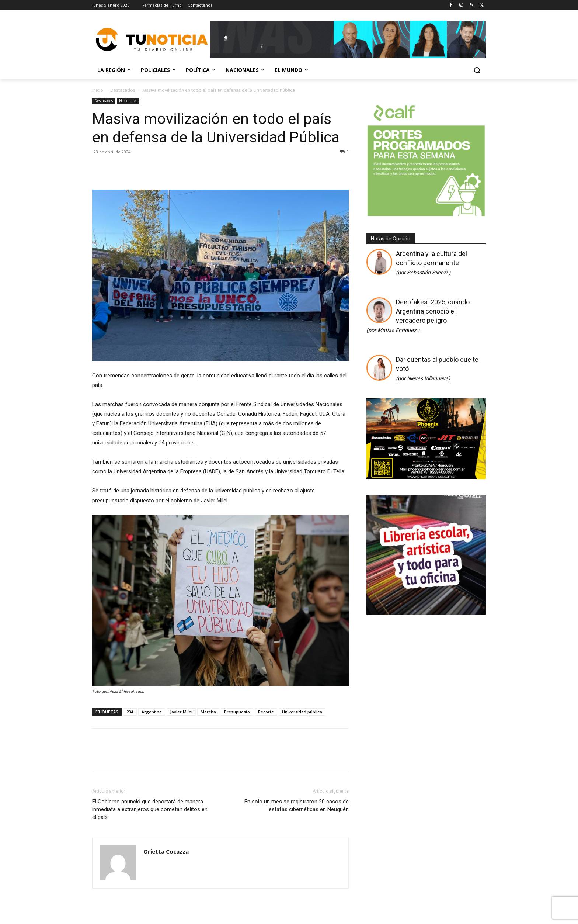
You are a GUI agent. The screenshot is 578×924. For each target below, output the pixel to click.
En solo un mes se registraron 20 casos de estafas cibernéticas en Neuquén (297, 805)
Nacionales (128, 101)
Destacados (123, 90)
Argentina (152, 712)
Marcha (208, 712)
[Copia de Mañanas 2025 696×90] (348, 39)
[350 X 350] (426, 215)
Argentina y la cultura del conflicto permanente (431, 263)
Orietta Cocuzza (166, 851)
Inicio (98, 90)
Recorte (266, 712)
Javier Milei (181, 712)
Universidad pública (302, 712)
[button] (477, 70)
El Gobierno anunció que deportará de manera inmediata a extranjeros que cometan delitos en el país (150, 809)
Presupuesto (237, 712)
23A (130, 712)
